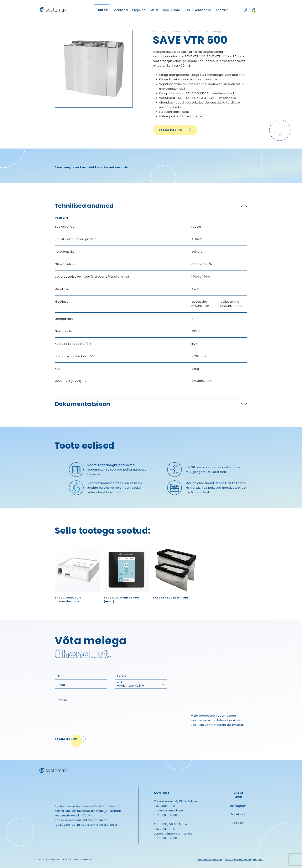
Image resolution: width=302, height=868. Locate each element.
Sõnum (62, 700)
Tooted (102, 10)
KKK (188, 10)
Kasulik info (172, 10)
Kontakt (222, 10)
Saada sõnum (66, 739)
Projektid (139, 10)
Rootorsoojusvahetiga (206, 31)
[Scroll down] (280, 130)
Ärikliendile (203, 10)
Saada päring (170, 130)
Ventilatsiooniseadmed (170, 31)
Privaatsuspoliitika (210, 859)
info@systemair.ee (168, 810)
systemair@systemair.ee (173, 833)
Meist (155, 10)
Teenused (120, 10)
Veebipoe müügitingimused (244, 859)
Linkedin (238, 823)
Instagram (238, 806)
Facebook (238, 814)
